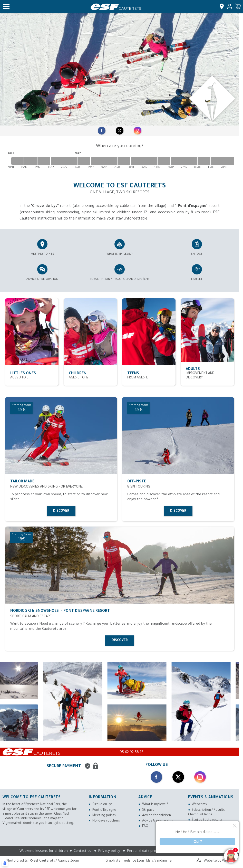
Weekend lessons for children (44, 851)
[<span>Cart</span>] (238, 6)
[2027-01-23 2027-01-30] (124, 161)
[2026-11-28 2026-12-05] (17, 161)
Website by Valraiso (219, 861)
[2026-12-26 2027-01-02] (71, 161)
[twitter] (120, 131)
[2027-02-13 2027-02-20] (164, 161)
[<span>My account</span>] (229, 6)
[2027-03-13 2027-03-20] (217, 161)
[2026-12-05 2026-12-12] (31, 161)
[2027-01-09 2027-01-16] (97, 161)
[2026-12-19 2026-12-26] (57, 161)
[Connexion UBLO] (5, 863)
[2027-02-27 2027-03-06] (191, 161)
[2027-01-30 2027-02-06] (137, 161)
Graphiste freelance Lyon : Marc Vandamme (139, 861)
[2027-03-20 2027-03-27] (231, 161)
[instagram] (138, 131)
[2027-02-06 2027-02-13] (151, 161)
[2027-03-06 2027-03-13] (204, 161)
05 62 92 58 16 (132, 752)
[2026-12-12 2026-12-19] (44, 161)
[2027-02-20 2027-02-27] (177, 161)
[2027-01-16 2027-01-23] (111, 161)
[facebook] (102, 131)
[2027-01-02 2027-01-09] (84, 161)
